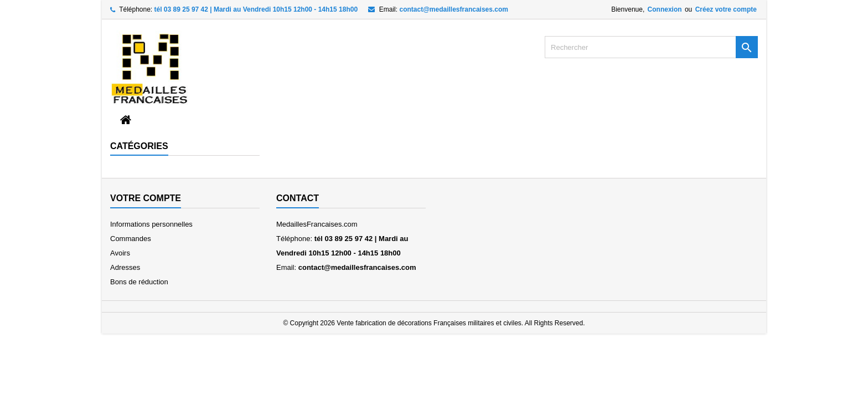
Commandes (131, 239)
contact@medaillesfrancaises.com (453, 9)
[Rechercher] (651, 47)
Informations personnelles (151, 224)
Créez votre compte (726, 9)
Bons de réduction (139, 282)
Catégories (139, 146)
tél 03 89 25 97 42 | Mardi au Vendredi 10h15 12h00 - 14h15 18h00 (256, 9)
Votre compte (146, 198)
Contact (298, 198)
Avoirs (120, 253)
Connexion (665, 9)
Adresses (125, 267)
